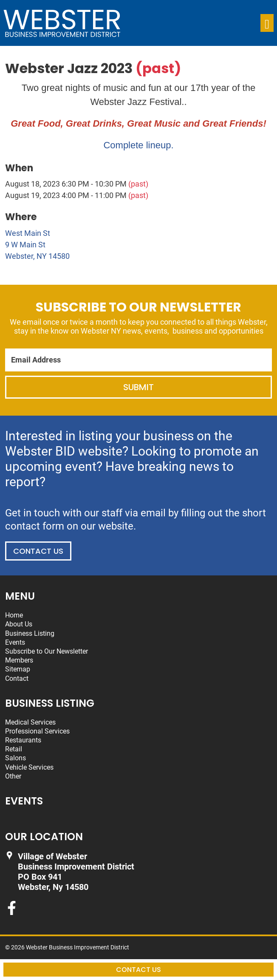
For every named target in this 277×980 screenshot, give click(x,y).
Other (13, 776)
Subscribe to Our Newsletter (47, 651)
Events (15, 642)
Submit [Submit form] (138, 387)
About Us (19, 624)
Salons (16, 758)
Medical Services (30, 722)
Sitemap (18, 669)
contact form (35, 526)
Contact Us (38, 551)
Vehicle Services (29, 767)
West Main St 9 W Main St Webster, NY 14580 (37, 245)
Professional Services (37, 731)
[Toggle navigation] (267, 23)
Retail (14, 749)
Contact (17, 678)
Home (14, 615)
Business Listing (30, 633)
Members (19, 660)
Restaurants (23, 740)
